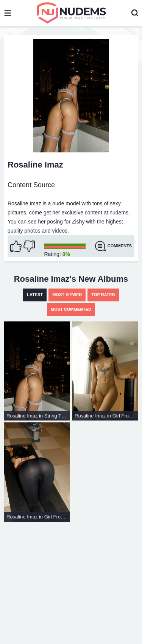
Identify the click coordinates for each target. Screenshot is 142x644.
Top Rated (103, 295)
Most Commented (71, 309)
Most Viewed (67, 295)
